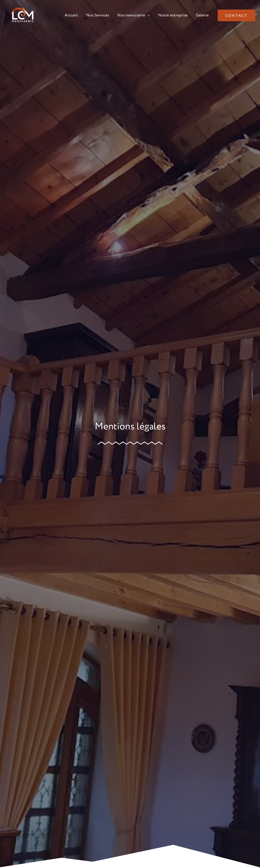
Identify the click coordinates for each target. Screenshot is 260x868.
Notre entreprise (173, 15)
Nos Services (98, 15)
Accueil (71, 15)
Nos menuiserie (131, 15)
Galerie (202, 15)
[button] (236, 15)
